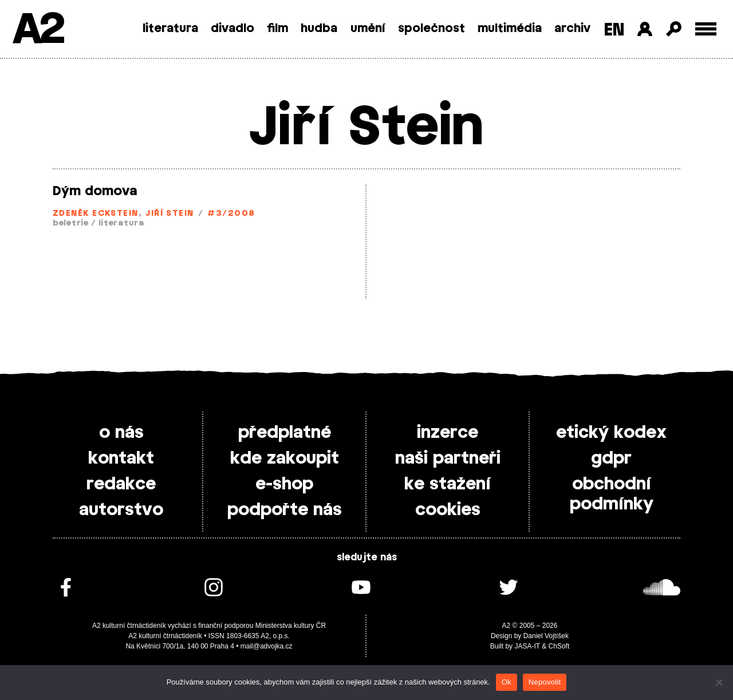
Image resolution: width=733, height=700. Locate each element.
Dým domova (95, 191)
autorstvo (121, 510)
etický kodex (611, 433)
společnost (431, 29)
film (277, 29)
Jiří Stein (170, 214)
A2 (38, 30)
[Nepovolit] (719, 682)
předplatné (285, 433)
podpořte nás (285, 510)
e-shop (284, 484)
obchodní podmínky (612, 494)
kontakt (121, 458)
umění (368, 29)
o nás (121, 433)
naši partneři (448, 458)
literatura (170, 29)
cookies (448, 510)
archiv (572, 29)
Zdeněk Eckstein (96, 214)
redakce (121, 484)
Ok (507, 682)
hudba (319, 29)
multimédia (510, 29)
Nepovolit (545, 682)
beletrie (71, 224)
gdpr (611, 458)
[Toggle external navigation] (706, 29)
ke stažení (448, 484)
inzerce (448, 433)
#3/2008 (231, 214)
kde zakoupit (285, 458)
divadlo (232, 29)
